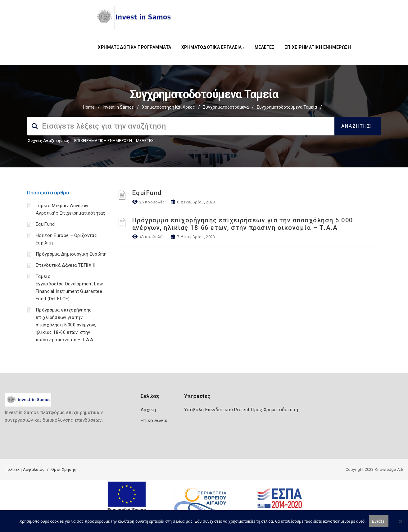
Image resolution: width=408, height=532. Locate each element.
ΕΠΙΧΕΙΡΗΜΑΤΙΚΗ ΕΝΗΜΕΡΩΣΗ (318, 47)
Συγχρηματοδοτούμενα (226, 107)
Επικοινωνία (154, 421)
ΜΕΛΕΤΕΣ (265, 47)
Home (89, 107)
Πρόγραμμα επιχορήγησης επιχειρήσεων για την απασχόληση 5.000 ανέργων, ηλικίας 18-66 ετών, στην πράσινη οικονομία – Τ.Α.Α (66, 325)
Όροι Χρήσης (64, 469)
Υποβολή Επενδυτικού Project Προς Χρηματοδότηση (241, 410)
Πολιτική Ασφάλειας (25, 469)
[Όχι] (400, 524)
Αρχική (148, 410)
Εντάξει (379, 521)
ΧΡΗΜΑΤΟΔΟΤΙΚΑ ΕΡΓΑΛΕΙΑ (213, 47)
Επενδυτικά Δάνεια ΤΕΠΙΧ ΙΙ (66, 265)
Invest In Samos (118, 107)
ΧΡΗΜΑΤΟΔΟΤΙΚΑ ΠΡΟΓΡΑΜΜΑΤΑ (135, 47)
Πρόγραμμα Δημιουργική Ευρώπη (71, 254)
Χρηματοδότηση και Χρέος (168, 107)
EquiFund (45, 224)
